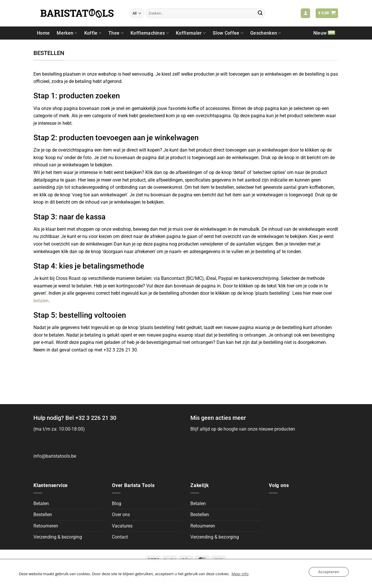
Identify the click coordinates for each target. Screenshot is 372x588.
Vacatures (122, 526)
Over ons (121, 515)
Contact (120, 537)
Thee (116, 33)
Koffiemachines (150, 33)
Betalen (41, 503)
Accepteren (329, 572)
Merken (67, 33)
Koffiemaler (191, 33)
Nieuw (320, 33)
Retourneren (46, 526)
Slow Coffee (228, 33)
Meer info (240, 574)
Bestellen (43, 515)
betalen (41, 301)
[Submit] (260, 13)
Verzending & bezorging (58, 537)
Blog (117, 503)
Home (43, 33)
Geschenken (266, 33)
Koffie (93, 33)
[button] (305, 13)
